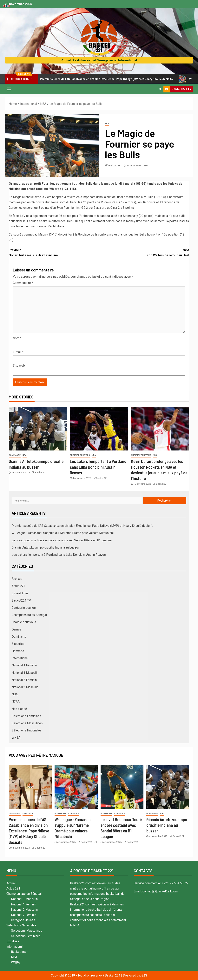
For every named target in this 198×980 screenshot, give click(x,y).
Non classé (19, 709)
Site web (19, 366)
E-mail (18, 352)
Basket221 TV (21, 600)
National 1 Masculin (25, 673)
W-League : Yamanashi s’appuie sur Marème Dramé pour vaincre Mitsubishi (63, 533)
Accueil (11, 883)
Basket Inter (20, 593)
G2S (144, 975)
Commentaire (23, 283)
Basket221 (115, 166)
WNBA (16, 738)
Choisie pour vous (80, 455)
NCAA (16, 701)
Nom (17, 338)
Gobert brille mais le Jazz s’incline (54, 252)
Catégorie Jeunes (24, 608)
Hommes (18, 651)
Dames (16, 629)
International (20, 658)
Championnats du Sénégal (29, 615)
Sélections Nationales (27, 730)
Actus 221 (19, 586)
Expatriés (18, 644)
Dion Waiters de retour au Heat (144, 252)
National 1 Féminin (24, 665)
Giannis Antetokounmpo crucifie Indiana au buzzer (45, 547)
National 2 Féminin (24, 680)
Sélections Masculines (27, 723)
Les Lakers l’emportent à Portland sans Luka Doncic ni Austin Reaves (98, 467)
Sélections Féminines (26, 716)
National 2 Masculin (25, 687)
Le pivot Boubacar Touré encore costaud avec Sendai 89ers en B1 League (62, 540)
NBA (107, 124)
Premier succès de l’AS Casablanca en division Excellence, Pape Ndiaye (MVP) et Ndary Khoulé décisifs (106, 79)
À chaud (17, 579)
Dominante (15, 455)
